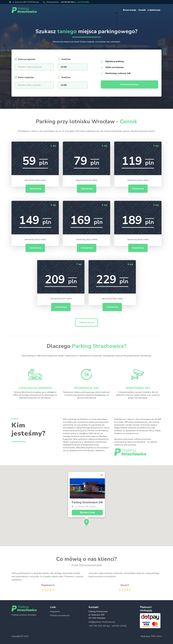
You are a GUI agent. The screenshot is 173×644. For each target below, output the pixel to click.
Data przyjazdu (27, 59)
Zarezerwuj (35, 189)
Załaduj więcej (86, 322)
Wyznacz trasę (87, 492)
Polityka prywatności (60, 615)
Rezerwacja (130, 10)
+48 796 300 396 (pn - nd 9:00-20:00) (108, 626)
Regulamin (55, 612)
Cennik (142, 10)
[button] (86, 502)
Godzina (66, 59)
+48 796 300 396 (75, 2)
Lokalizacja (154, 10)
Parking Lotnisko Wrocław (24, 615)
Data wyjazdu (26, 77)
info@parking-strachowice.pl (102, 622)
